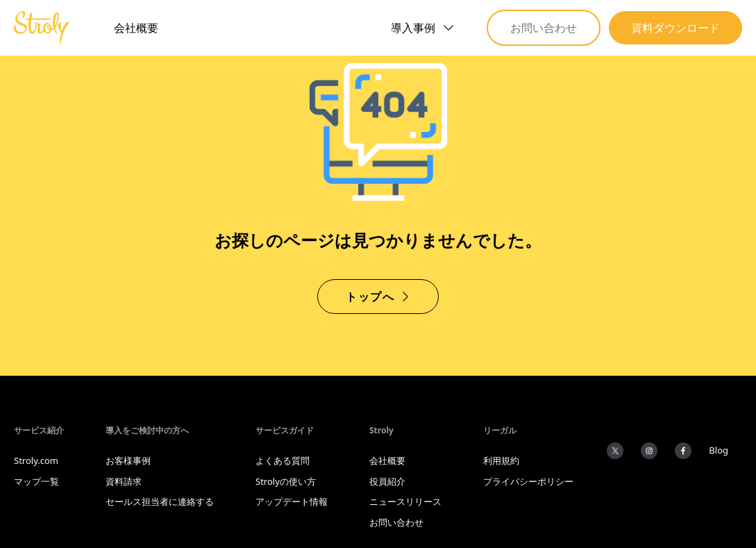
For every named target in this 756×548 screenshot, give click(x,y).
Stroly (381, 430)
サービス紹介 (39, 430)
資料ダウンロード (675, 28)
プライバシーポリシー (528, 481)
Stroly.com (36, 460)
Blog (719, 450)
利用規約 (501, 460)
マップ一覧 (36, 481)
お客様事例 (128, 460)
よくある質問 (283, 460)
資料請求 (124, 481)
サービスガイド (285, 430)
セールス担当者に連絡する (160, 501)
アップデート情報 (292, 501)
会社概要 (136, 28)
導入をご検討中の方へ (147, 430)
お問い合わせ (544, 28)
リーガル (500, 430)
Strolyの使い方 (286, 481)
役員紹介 (387, 481)
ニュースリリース (405, 501)
